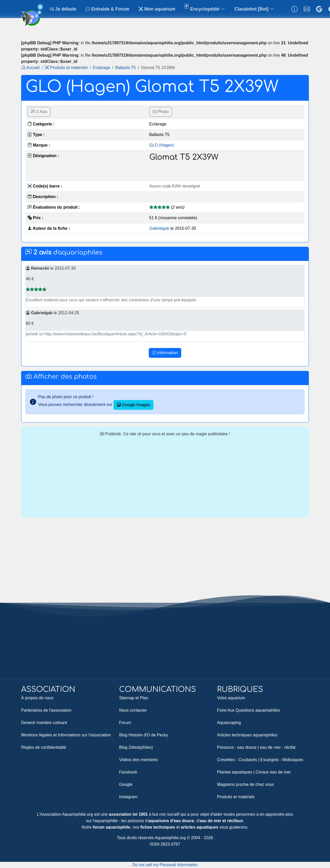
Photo (161, 112)
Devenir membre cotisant (44, 723)
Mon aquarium (157, 9)
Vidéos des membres (138, 760)
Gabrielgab (159, 228)
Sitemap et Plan (134, 698)
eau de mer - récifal (278, 747)
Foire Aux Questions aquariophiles (249, 710)
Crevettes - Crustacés (237, 760)
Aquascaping (229, 723)
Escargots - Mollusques (282, 760)
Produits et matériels (236, 797)
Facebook (128, 772)
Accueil (30, 68)
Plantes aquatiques (235, 772)
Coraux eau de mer (273, 772)
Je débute (63, 9)
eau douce (247, 747)
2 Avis (39, 112)
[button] (165, 353)
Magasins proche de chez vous (246, 784)
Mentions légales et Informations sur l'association (66, 735)
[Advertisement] (165, 477)
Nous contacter (133, 710)
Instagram (128, 797)
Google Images (133, 405)
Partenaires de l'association (46, 710)
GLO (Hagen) (162, 145)
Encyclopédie (205, 10)
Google (126, 784)
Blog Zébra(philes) (136, 747)
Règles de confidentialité (44, 747)
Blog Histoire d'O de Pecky (144, 735)
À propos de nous (37, 698)
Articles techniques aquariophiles (247, 735)
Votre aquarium (231, 698)
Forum (125, 723)
